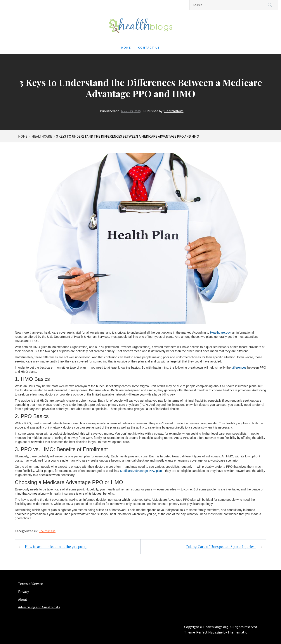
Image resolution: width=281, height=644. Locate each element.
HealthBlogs (174, 111)
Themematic (237, 632)
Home (126, 47)
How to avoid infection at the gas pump (56, 547)
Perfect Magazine (210, 632)
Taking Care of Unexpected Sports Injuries (221, 547)
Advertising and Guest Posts (39, 607)
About (23, 599)
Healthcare (47, 531)
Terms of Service (30, 584)
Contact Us (149, 47)
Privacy (23, 591)
